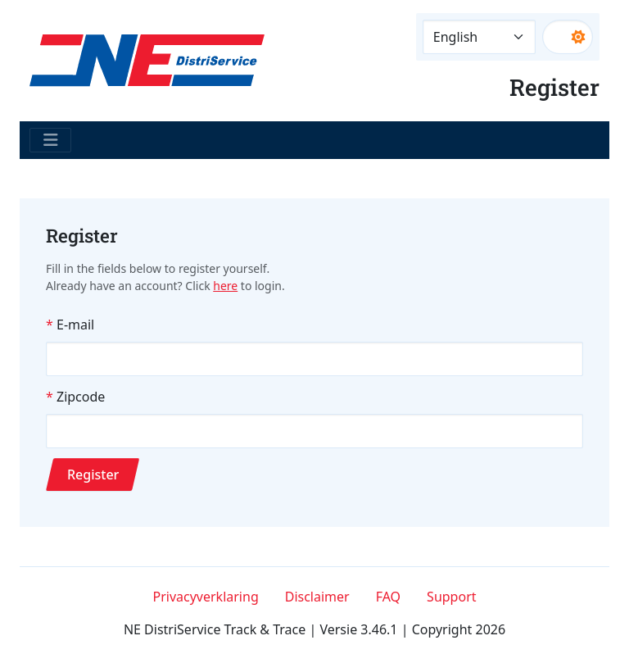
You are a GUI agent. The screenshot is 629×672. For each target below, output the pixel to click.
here (225, 286)
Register (93, 474)
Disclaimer (317, 597)
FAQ (388, 597)
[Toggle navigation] (50, 140)
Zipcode (81, 397)
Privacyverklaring (205, 597)
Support (451, 597)
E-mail (75, 325)
